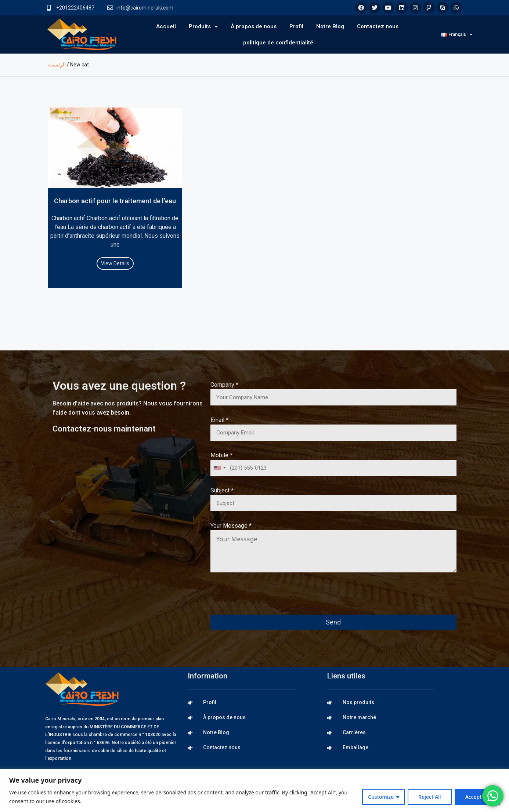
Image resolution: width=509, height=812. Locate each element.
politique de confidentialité (278, 43)
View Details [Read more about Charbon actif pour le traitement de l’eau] (115, 263)
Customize (381, 797)
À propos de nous (254, 26)
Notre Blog (330, 26)
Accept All (477, 797)
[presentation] (266, 598)
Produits (203, 27)
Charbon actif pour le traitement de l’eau (115, 201)
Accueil (166, 26)
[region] (254, 791)
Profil (296, 26)
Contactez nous (378, 26)
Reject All (429, 797)
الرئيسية (57, 65)
